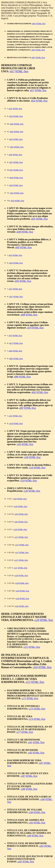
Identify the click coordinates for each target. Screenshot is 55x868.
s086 (16, 377)
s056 (17, 281)
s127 (16, 537)
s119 (23, 481)
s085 (11, 359)
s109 (26, 457)
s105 (19, 444)
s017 (12, 71)
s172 (28, 682)
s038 (19, 232)
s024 (12, 124)
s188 (23, 789)
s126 (26, 491)
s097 (21, 408)
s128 (16, 575)
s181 (30, 742)
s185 (30, 753)
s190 (31, 812)
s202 (41, 846)
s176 (31, 719)
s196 (29, 836)
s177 (19, 732)
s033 (13, 201)
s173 (24, 698)
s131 (26, 647)
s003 (33, 50)
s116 (31, 468)
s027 (11, 162)
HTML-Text (41, 24)
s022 (33, 101)
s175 (31, 709)
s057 (10, 289)
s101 (10, 416)
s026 (10, 155)
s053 (11, 263)
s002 (34, 24)
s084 (10, 351)
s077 (11, 343)
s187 (41, 763)
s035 (33, 219)
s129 (37, 620)
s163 (35, 667)
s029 (11, 178)
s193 (31, 823)
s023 (11, 116)
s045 (17, 247)
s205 (20, 862)
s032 (12, 193)
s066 (23, 315)
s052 (10, 255)
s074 (29, 328)
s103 (11, 423)
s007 (33, 57)
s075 (10, 335)
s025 (11, 139)
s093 (34, 392)
